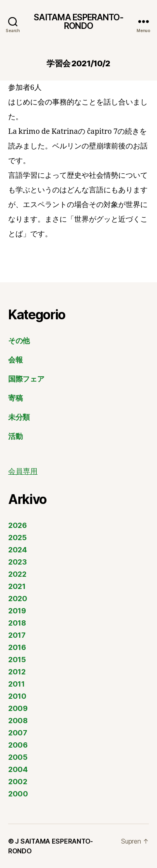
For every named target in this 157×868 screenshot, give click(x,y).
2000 (18, 794)
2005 (18, 757)
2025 (18, 538)
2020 (18, 599)
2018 (17, 623)
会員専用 (23, 472)
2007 (18, 733)
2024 (18, 550)
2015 (17, 660)
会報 (15, 360)
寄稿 (15, 398)
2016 (17, 647)
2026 (18, 525)
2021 (17, 586)
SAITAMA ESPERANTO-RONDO (78, 22)
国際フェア (26, 379)
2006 (18, 745)
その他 (19, 341)
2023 (18, 562)
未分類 (19, 417)
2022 (17, 574)
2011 (17, 684)
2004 (18, 769)
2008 (18, 721)
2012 (17, 672)
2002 (18, 782)
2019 (17, 611)
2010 (17, 696)
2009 (18, 708)
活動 (15, 436)
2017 (17, 635)
